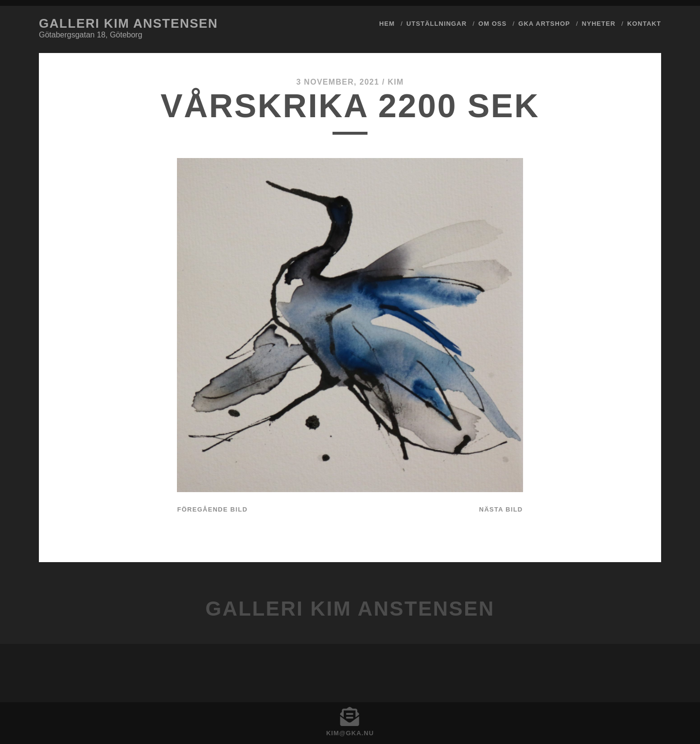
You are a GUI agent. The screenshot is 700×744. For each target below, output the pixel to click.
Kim (395, 82)
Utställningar (437, 24)
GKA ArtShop (544, 24)
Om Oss (492, 24)
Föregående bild (212, 509)
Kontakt (644, 24)
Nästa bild (501, 509)
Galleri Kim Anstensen (128, 23)
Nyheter (599, 24)
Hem (387, 24)
